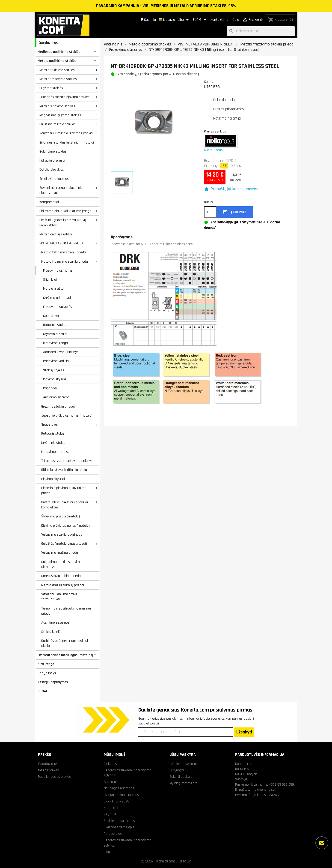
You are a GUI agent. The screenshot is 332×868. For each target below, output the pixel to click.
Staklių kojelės (54, 370)
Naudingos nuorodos (119, 788)
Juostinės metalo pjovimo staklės (64, 97)
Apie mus (111, 782)
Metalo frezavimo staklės (58, 79)
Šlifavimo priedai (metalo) (61, 516)
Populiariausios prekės (54, 777)
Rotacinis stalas (55, 325)
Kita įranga (46, 664)
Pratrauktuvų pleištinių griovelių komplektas (65, 505)
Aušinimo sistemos (55, 622)
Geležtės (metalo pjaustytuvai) (64, 544)
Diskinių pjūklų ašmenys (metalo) (65, 526)
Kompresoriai (49, 202)
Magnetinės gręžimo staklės (60, 115)
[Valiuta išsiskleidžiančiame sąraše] (200, 20)
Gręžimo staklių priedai (58, 406)
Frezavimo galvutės (58, 307)
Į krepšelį (235, 212)
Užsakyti (244, 732)
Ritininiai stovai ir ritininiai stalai (64, 470)
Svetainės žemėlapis (119, 827)
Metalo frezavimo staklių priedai (65, 261)
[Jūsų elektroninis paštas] (185, 732)
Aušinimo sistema (56, 397)
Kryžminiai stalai (55, 334)
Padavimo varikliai (56, 361)
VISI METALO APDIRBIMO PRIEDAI (62, 243)
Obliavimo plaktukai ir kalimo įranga (65, 211)
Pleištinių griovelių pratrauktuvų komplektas (63, 223)
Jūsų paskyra (183, 755)
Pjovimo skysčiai (55, 379)
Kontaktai (111, 808)
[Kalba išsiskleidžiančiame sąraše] (174, 20)
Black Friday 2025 (116, 801)
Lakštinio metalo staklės (58, 124)
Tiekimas (110, 764)
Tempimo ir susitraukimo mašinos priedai (66, 611)
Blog (107, 852)
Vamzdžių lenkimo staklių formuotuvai (60, 597)
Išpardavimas (48, 43)
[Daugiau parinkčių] (322, 843)
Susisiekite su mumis (119, 821)
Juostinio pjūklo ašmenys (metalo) (67, 415)
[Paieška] (261, 31)
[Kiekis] (210, 212)
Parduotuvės (113, 834)
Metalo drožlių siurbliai (56, 234)
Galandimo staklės (53, 151)
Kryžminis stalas (53, 443)
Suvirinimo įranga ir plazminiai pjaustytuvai (61, 190)
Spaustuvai (51, 316)
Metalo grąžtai (54, 288)
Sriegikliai (50, 279)
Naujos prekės (48, 770)
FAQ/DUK (110, 814)
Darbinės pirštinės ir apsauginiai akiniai (65, 643)
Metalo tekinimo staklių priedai (64, 252)
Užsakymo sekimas (184, 764)
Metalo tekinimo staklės (57, 70)
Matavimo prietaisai (56, 452)
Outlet (43, 691)
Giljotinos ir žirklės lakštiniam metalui (67, 142)
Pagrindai (50, 388)
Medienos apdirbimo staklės (59, 52)
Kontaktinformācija (225, 20)
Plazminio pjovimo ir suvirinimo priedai (64, 491)
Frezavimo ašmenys (58, 270)
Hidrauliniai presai (52, 160)
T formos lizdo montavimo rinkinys (67, 461)
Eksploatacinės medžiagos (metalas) (65, 655)
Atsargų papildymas (53, 682)
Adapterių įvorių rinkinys (61, 352)
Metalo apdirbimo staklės (57, 61)
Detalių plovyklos (52, 169)
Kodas (209, 82)
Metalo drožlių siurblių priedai (63, 585)
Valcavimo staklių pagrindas (62, 535)
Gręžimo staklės (51, 88)
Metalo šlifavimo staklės (57, 106)
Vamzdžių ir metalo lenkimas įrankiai (66, 133)
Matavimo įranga (55, 343)
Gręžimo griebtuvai (57, 298)
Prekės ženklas (215, 131)
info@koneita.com (264, 790)
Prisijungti (177, 770)
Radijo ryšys (47, 673)
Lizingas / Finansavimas (121, 795)
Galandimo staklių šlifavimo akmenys (61, 564)
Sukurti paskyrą (181, 777)
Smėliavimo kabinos (54, 179)
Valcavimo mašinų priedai (60, 553)
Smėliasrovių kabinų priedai (61, 576)
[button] (231, 189)
